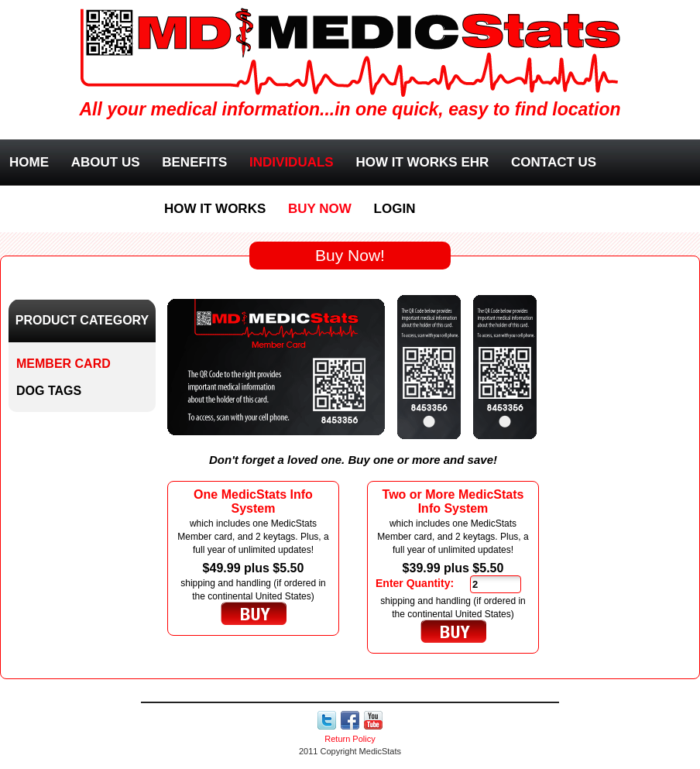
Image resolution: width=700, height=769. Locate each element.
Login (395, 209)
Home (29, 162)
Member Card (63, 364)
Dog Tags (49, 391)
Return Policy (350, 739)
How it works (215, 209)
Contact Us (554, 162)
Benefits (194, 162)
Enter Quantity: (415, 583)
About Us (106, 162)
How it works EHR (422, 162)
